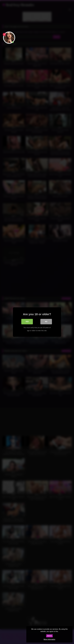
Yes (27, 321)
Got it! (49, 636)
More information (49, 639)
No (46, 321)
